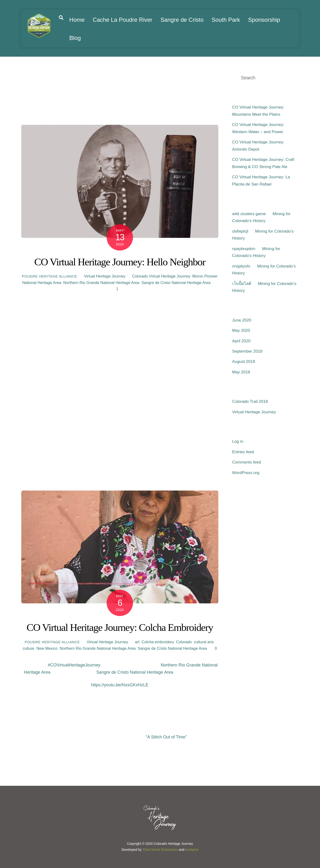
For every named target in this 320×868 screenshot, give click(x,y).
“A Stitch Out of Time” (166, 737)
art (137, 642)
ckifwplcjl (240, 231)
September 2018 (247, 351)
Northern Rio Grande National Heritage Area (101, 283)
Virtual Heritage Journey (105, 276)
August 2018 (244, 362)
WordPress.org (246, 473)
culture (29, 648)
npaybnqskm (244, 249)
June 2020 (242, 320)
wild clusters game (249, 214)
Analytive (192, 850)
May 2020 (241, 330)
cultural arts (204, 642)
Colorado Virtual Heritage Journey (161, 276)
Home (77, 20)
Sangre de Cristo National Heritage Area (176, 283)
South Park (226, 20)
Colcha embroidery (158, 642)
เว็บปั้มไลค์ (242, 284)
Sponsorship (264, 20)
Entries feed (243, 452)
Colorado (184, 642)
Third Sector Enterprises (160, 850)
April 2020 (241, 341)
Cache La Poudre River (123, 20)
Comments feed (247, 462)
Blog (75, 38)
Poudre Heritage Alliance (49, 276)
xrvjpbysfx (241, 266)
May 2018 (241, 372)
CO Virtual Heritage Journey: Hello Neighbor (120, 262)
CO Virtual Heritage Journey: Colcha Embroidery (120, 627)
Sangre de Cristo (182, 20)
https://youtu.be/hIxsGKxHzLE (120, 685)
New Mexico (47, 648)
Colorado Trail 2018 (250, 401)
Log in (238, 441)
